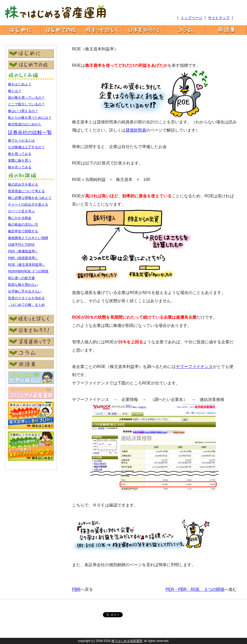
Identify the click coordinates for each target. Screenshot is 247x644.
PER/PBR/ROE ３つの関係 (28, 271)
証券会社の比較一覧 (30, 132)
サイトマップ (219, 18)
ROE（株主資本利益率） (27, 265)
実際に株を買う (20, 160)
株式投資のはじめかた (25, 124)
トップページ (191, 18)
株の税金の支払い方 (23, 224)
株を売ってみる (20, 167)
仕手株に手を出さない (25, 291)
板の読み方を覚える (23, 184)
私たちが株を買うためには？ (30, 118)
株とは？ (15, 91)
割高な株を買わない (23, 285)
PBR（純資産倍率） (23, 258)
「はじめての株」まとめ (26, 305)
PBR (76, 589)
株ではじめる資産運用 (127, 641)
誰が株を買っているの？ (26, 98)
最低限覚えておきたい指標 (28, 238)
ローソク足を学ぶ (21, 211)
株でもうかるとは (21, 140)
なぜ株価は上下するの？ (26, 147)
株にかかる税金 (20, 218)
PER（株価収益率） (23, 251)
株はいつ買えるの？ (23, 111)
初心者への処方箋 (21, 278)
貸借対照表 (136, 130)
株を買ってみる (20, 154)
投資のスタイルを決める (26, 298)
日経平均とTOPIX (21, 245)
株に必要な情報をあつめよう (30, 198)
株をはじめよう (20, 84)
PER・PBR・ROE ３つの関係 (195, 589)
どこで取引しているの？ (26, 104)
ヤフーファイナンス (194, 367)
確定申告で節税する (23, 231)
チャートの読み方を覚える (28, 204)
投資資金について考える (26, 191)
